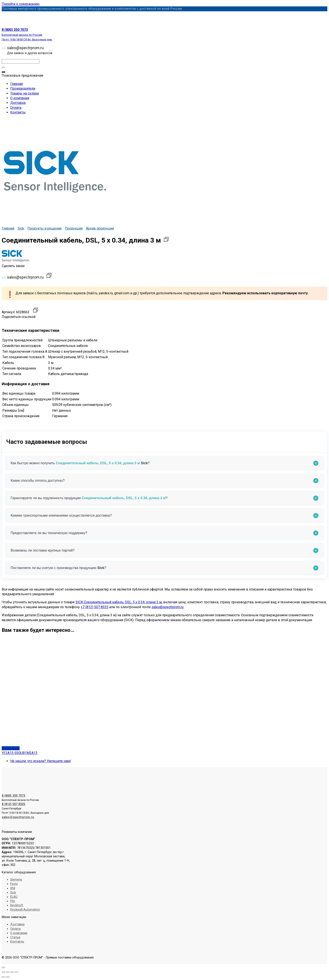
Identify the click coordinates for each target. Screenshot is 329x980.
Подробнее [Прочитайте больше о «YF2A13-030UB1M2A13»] (11, 748)
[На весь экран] (8, 972)
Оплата (16, 108)
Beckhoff (17, 905)
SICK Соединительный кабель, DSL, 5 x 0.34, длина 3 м (119, 602)
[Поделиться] (12, 972)
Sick (21, 228)
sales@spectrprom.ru (30, 50)
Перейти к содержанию (21, 4)
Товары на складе (25, 93)
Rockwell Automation (25, 910)
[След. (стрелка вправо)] (8, 977)
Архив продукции (100, 228)
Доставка (18, 103)
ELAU (14, 897)
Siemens (16, 880)
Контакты (18, 112)
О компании (20, 98)
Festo (14, 884)
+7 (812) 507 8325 (94, 607)
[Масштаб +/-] (3, 972)
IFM (13, 888)
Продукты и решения (44, 228)
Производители (23, 88)
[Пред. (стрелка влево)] (3, 977)
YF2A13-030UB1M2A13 (20, 753)
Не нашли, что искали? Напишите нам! (41, 761)
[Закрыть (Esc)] (16, 972)
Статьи (15, 937)
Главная (16, 84)
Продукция (74, 228)
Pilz (13, 901)
